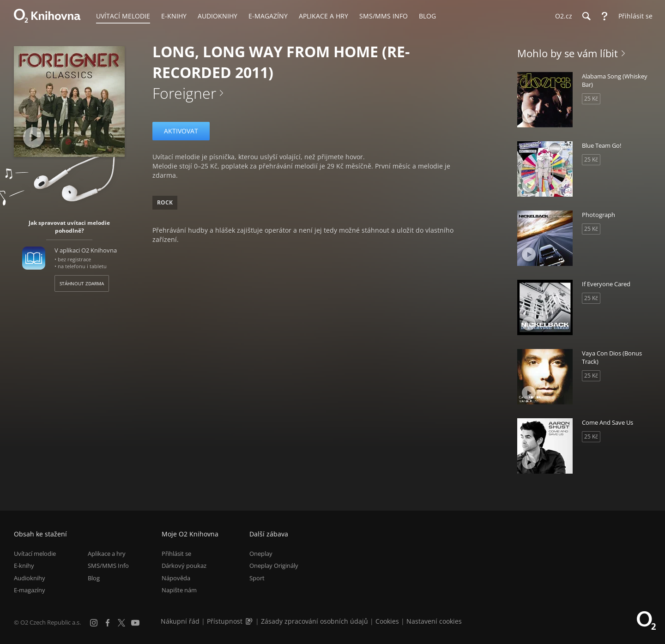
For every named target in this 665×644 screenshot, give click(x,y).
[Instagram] (94, 623)
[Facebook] (108, 623)
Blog (94, 578)
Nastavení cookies (434, 621)
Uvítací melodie (35, 554)
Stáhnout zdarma (82, 283)
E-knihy (24, 566)
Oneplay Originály (274, 566)
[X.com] (121, 623)
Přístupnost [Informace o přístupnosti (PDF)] (225, 621)
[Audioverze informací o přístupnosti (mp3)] (250, 621)
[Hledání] (586, 16)
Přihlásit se (176, 554)
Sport (257, 578)
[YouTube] (135, 623)
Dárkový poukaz (184, 566)
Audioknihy (30, 578)
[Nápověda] (605, 16)
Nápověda (176, 578)
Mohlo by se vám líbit (568, 53)
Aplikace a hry (107, 554)
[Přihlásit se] (633, 16)
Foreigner (184, 93)
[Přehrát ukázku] (33, 137)
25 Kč (591, 99)
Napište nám (179, 590)
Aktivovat (181, 131)
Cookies (387, 621)
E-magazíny (30, 590)
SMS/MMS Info (108, 566)
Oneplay (261, 554)
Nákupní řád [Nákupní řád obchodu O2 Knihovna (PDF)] (180, 621)
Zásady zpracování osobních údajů (314, 621)
